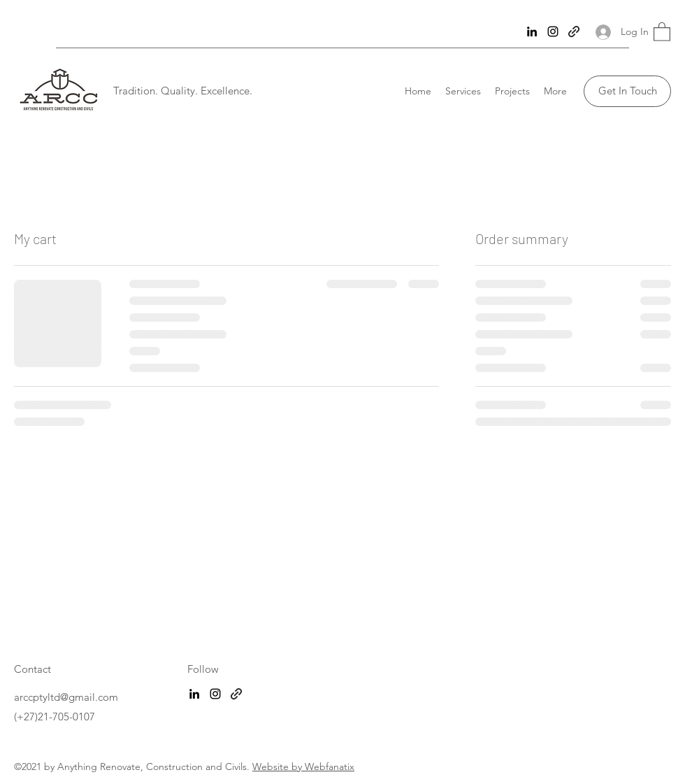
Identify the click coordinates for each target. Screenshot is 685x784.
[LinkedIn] (532, 31)
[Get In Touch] (627, 91)
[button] (662, 31)
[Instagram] (553, 31)
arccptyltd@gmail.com (66, 697)
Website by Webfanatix (303, 767)
